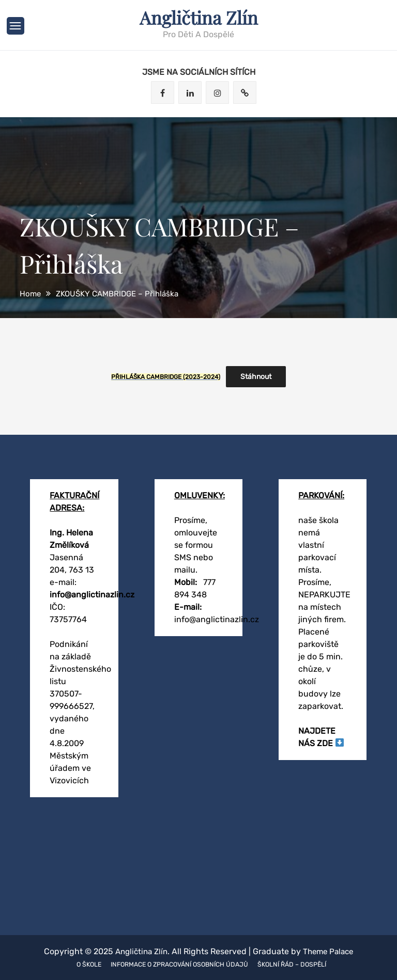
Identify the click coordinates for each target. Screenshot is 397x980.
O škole (81, 964)
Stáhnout (256, 376)
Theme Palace (330, 951)
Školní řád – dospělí (299, 964)
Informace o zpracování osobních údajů (178, 964)
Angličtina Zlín (199, 17)
